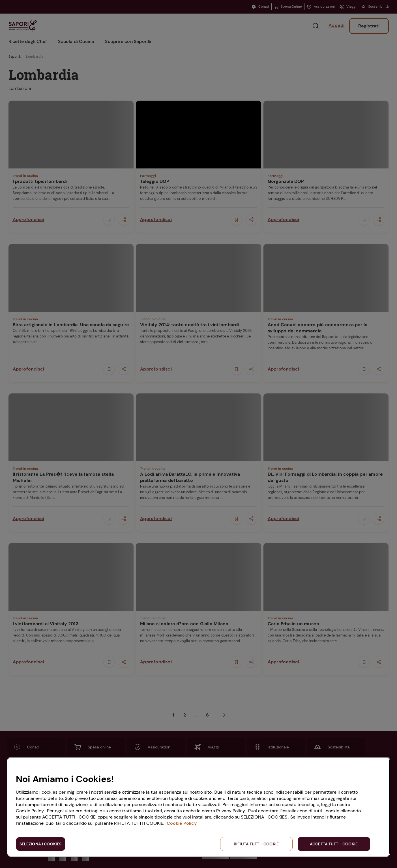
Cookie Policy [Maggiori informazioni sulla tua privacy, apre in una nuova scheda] (182, 823)
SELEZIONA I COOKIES (41, 844)
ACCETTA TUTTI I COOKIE (334, 844)
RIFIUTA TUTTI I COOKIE (256, 844)
